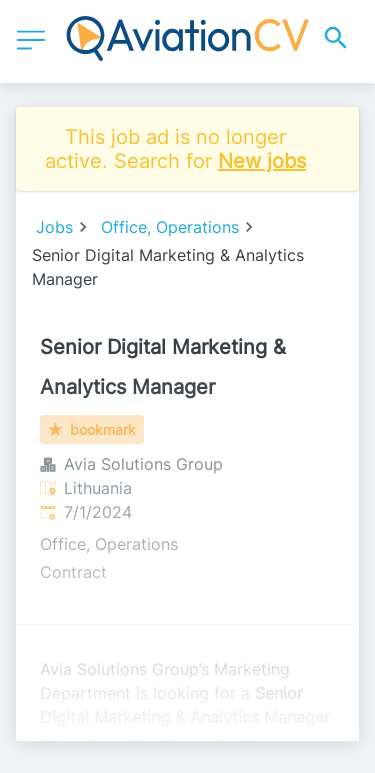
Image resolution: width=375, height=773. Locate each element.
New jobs (262, 161)
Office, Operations (170, 227)
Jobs (54, 227)
